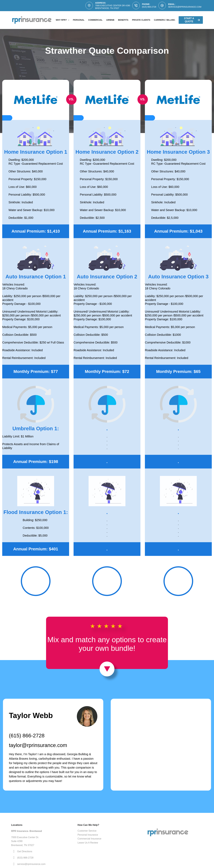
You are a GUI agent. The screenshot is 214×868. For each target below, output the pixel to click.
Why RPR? (63, 20)
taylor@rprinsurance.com (38, 745)
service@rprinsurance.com (185, 7)
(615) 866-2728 (149, 7)
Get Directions (25, 851)
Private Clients (141, 20)
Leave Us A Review (88, 843)
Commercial (95, 20)
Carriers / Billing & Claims (170, 20)
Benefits (123, 20)
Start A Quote (192, 20)
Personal (79, 20)
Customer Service (87, 831)
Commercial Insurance (89, 839)
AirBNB (110, 20)
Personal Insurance (88, 835)
